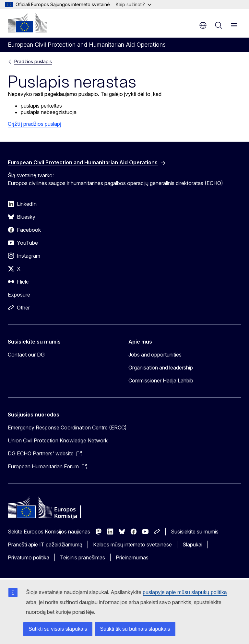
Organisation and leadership (161, 368)
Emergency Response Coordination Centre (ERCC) (67, 427)
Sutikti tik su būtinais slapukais (135, 629)
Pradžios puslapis (33, 61)
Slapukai (192, 544)
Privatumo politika (29, 557)
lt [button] (203, 25)
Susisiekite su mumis (195, 532)
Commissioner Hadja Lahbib (161, 381)
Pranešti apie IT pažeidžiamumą (45, 544)
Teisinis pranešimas (83, 557)
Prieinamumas (132, 557)
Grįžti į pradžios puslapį (34, 124)
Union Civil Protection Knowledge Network (58, 440)
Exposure (19, 295)
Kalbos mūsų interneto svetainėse (132, 544)
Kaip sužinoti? (134, 4)
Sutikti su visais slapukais (58, 629)
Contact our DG (26, 355)
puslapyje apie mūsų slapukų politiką (185, 592)
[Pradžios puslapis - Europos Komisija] (28, 23)
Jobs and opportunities (155, 355)
